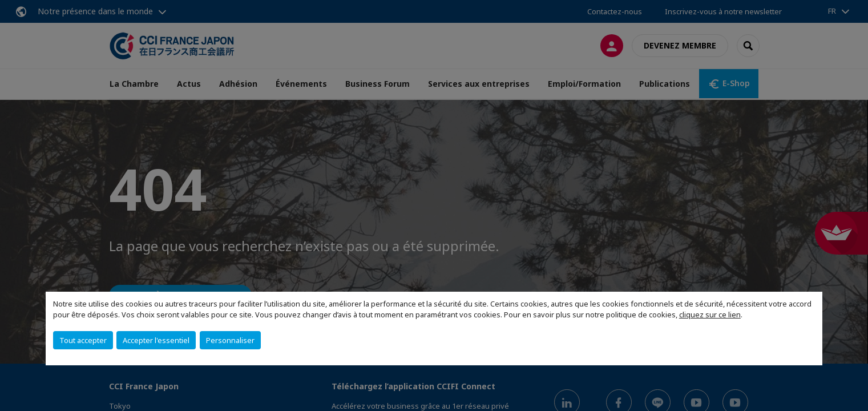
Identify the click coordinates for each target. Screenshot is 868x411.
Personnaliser (230, 340)
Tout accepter (83, 340)
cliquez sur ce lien (710, 315)
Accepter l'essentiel (156, 340)
